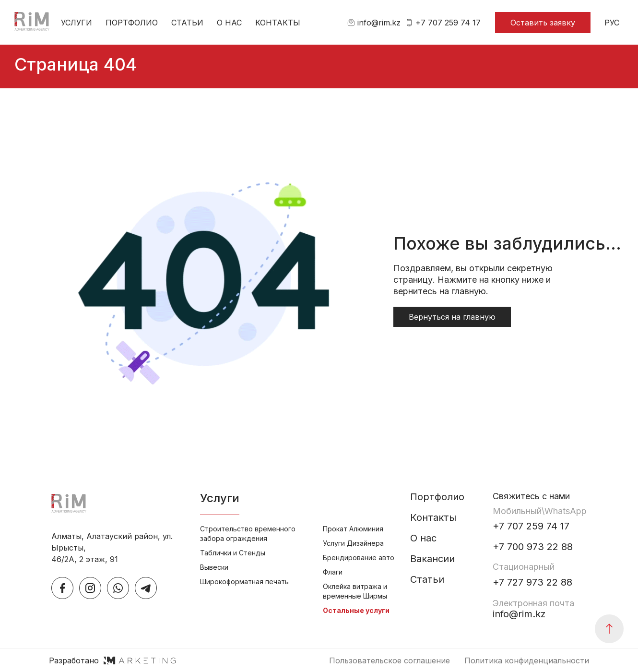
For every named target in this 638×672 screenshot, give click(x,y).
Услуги (77, 23)
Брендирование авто (359, 558)
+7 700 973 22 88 (533, 547)
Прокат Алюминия (353, 529)
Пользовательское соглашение (390, 660)
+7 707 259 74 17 (443, 23)
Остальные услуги (356, 610)
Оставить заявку (543, 23)
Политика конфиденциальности (527, 660)
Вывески (214, 567)
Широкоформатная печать (244, 582)
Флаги (333, 572)
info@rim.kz (374, 23)
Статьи (187, 23)
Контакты (278, 23)
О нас (229, 23)
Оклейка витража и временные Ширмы (355, 591)
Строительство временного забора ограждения (248, 534)
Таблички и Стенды (233, 553)
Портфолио (132, 23)
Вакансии (432, 559)
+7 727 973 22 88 (532, 582)
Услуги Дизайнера (353, 543)
